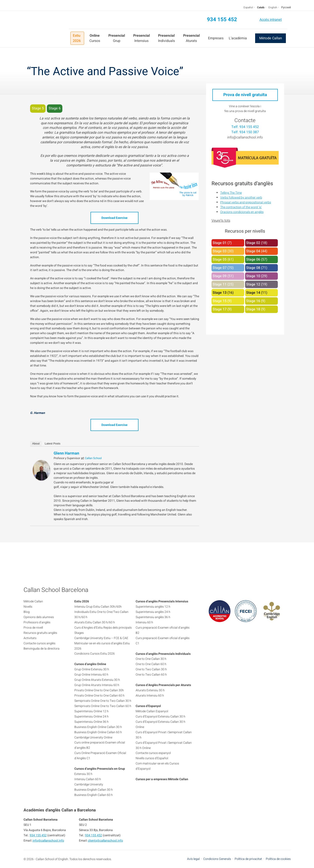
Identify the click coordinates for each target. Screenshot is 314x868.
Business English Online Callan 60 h (98, 732)
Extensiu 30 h (83, 774)
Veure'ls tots (221, 221)
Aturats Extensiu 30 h (150, 690)
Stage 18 (253, 309)
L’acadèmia (238, 38)
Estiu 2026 (77, 38)
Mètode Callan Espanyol (152, 711)
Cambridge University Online (93, 737)
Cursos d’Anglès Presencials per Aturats (163, 685)
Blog (27, 612)
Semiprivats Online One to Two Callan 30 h (103, 701)
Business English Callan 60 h (94, 795)
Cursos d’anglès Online (90, 664)
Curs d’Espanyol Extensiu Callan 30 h (160, 717)
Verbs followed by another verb (241, 198)
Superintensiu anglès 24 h (153, 612)
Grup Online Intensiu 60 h (91, 675)
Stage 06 (253, 259)
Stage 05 (220, 259)
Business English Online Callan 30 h (98, 727)
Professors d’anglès (37, 622)
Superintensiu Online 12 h (91, 711)
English (273, 7)
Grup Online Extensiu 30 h (92, 669)
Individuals (166, 38)
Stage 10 (253, 276)
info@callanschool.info (245, 137)
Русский (286, 7)
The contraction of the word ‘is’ (241, 207)
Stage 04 (253, 251)
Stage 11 (220, 284)
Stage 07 (220, 268)
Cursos (95, 38)
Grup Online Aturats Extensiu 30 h (97, 680)
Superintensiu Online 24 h (91, 717)
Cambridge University (89, 784)
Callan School (93, 458)
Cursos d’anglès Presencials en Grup (100, 769)
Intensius (142, 38)
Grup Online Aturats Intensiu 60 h (97, 685)
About (36, 444)
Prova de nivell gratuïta (245, 95)
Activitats (30, 638)
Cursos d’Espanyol (148, 706)
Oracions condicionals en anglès (242, 212)
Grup (117, 38)
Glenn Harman (66, 453)
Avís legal (193, 859)
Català (261, 7)
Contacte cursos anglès (39, 643)
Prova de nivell (33, 628)
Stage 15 (220, 301)
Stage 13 (220, 293)
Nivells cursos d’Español (152, 758)
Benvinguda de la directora (42, 649)
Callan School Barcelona (46, 29)
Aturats (191, 38)
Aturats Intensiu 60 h (150, 696)
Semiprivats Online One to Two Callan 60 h (103, 706)
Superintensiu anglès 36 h (153, 617)
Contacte (245, 120)
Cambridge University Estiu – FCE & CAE (101, 638)
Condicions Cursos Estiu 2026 (95, 654)
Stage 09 (220, 276)
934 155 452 (222, 20)
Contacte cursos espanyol (153, 753)
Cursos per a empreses (151, 779)
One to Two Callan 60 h (151, 675)
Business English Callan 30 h (94, 790)
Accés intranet (271, 20)
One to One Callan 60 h (151, 664)
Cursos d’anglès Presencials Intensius (162, 601)
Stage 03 (220, 251)
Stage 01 (220, 243)
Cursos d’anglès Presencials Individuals (163, 654)
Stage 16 (253, 301)
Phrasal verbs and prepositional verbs (246, 202)
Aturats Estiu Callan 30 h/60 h (95, 622)
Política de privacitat (248, 859)
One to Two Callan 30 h (151, 669)
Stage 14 (253, 293)
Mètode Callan (271, 38)
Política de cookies (278, 859)
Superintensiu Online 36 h (91, 722)
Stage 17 (220, 309)
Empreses (216, 38)
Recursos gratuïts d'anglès (242, 184)
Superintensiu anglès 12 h (153, 607)
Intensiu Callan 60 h (88, 779)
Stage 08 (253, 268)
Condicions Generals (217, 859)
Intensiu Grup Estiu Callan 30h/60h (98, 607)
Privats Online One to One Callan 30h (99, 690)
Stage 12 (253, 284)
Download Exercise (114, 218)
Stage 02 (253, 243)
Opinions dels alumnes (39, 617)
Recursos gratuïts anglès (40, 633)
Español (248, 7)
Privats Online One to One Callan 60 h (99, 696)
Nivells (28, 607)
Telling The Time (231, 193)
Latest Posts (53, 444)
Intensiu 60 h (144, 622)
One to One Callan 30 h (151, 659)
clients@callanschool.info (105, 841)
